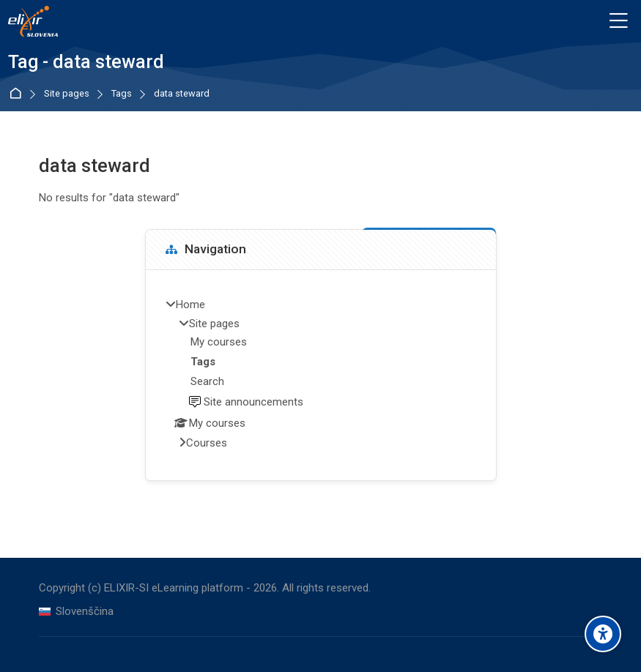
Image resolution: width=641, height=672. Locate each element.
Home (18, 94)
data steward (182, 94)
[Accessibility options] (603, 634)
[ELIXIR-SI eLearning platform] (33, 21)
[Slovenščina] (76, 612)
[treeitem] (321, 375)
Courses (207, 443)
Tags (122, 94)
